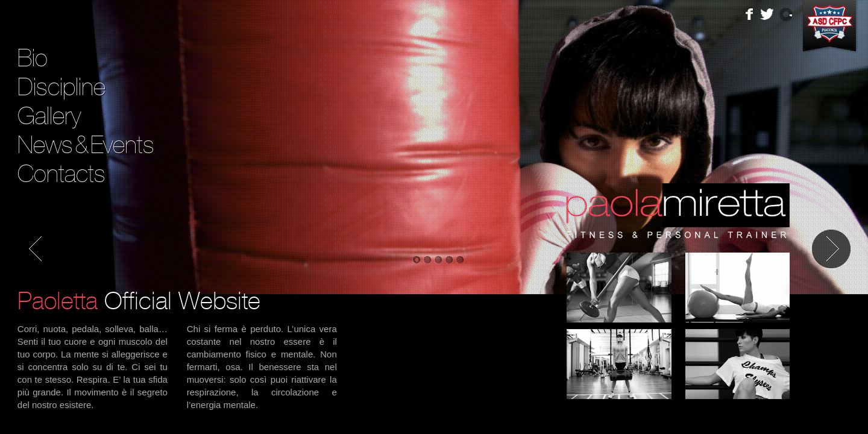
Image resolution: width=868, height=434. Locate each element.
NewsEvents (86, 145)
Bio (33, 58)
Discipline (61, 87)
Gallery (49, 116)
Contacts (61, 174)
